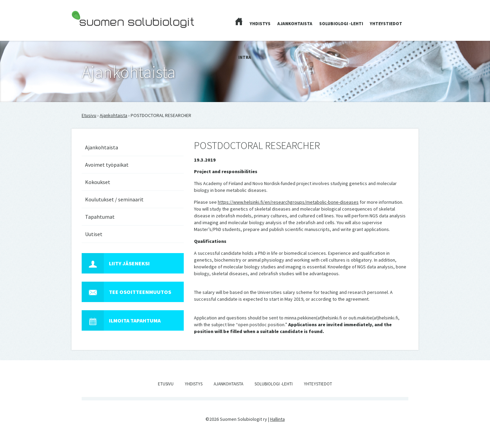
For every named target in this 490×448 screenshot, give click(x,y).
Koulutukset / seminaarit (114, 199)
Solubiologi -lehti (341, 24)
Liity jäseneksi (116, 263)
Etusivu (89, 115)
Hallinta (277, 419)
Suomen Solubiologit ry (95, 33)
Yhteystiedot (386, 24)
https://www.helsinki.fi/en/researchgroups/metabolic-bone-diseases (288, 202)
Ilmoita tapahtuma (121, 320)
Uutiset (94, 234)
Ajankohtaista (295, 24)
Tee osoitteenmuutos (126, 292)
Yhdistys (260, 24)
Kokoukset (98, 182)
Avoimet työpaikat (107, 165)
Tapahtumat (100, 217)
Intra (245, 57)
